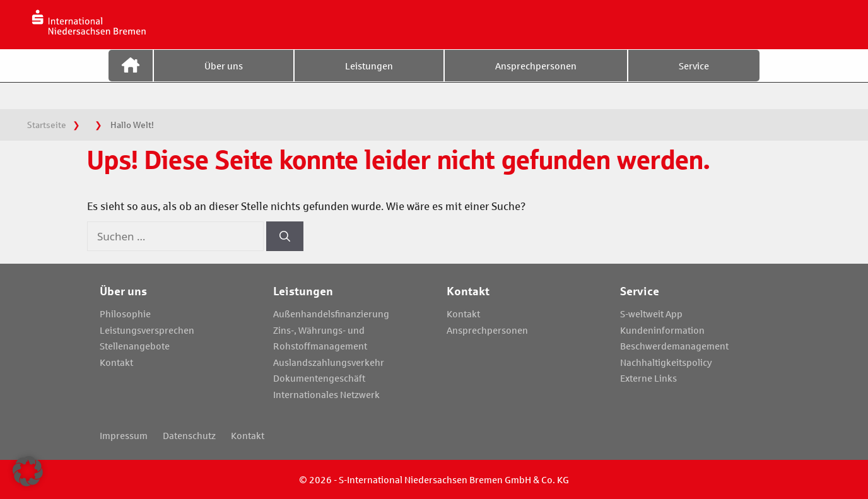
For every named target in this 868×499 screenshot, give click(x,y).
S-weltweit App (651, 314)
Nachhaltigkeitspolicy (666, 362)
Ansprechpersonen (536, 78)
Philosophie (125, 314)
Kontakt (116, 362)
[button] (28, 471)
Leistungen (369, 78)
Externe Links (648, 378)
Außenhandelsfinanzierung (331, 314)
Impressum (124, 435)
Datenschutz (189, 435)
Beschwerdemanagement (674, 346)
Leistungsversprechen (147, 330)
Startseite (131, 78)
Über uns (224, 78)
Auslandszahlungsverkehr (329, 362)
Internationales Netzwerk (326, 394)
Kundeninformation (662, 330)
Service (694, 78)
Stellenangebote (135, 346)
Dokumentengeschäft (319, 378)
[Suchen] (285, 237)
